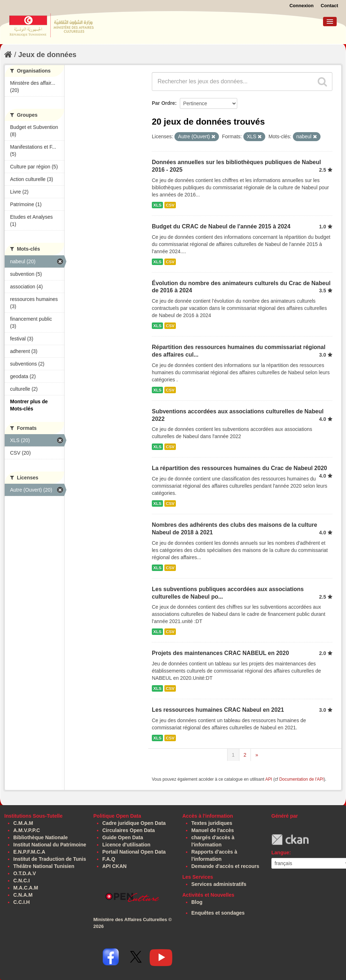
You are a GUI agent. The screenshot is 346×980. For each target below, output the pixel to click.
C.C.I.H (22, 902)
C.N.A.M (23, 895)
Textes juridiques (212, 823)
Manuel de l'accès (213, 830)
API (269, 779)
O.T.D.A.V (25, 873)
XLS (157, 205)
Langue (280, 853)
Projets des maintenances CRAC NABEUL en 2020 (220, 653)
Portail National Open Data (134, 852)
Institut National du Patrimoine (50, 845)
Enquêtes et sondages (218, 913)
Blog (197, 902)
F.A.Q (109, 859)
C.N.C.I (22, 881)
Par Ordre (163, 103)
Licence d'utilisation (126, 845)
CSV (170, 205)
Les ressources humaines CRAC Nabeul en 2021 (218, 710)
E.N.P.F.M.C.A (29, 852)
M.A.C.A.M (26, 888)
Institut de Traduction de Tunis (50, 859)
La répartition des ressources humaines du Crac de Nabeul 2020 (239, 468)
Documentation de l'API (301, 779)
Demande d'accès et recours (225, 866)
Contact (329, 6)
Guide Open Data (123, 837)
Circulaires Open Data (128, 830)
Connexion (301, 6)
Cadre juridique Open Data (134, 823)
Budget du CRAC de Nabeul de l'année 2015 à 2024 (221, 226)
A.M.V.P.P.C (27, 830)
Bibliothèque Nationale (41, 837)
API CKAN (114, 866)
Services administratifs (219, 884)
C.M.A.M (23, 823)
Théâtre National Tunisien (44, 866)
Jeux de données (47, 55)
